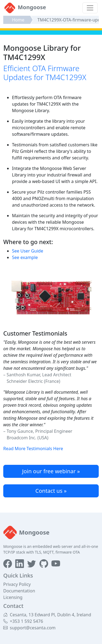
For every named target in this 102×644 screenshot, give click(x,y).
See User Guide (28, 251)
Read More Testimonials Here (33, 449)
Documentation (19, 591)
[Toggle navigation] (90, 8)
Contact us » (51, 491)
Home (18, 20)
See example (25, 257)
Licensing (13, 597)
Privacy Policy (17, 584)
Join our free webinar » (51, 471)
